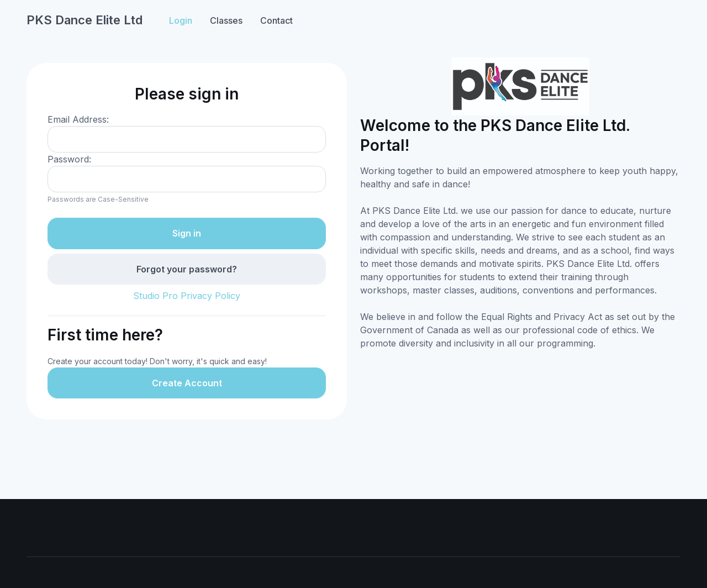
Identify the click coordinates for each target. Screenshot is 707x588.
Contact (276, 20)
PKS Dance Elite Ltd (85, 20)
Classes (226, 20)
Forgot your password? (187, 269)
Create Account (187, 383)
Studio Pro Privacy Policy (187, 296)
